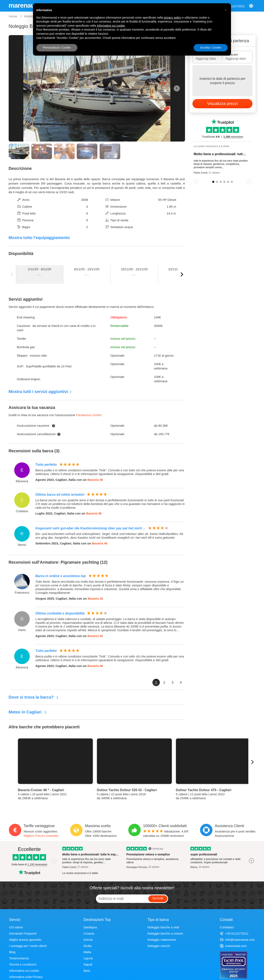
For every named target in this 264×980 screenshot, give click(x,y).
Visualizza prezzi (222, 104)
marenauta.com (233, 946)
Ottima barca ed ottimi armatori (60, 495)
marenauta (25, 5)
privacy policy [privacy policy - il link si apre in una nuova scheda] (173, 18)
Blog (12, 952)
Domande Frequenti (23, 933)
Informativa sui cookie (24, 971)
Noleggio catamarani (162, 940)
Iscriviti (158, 898)
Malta (87, 952)
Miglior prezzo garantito (25, 940)
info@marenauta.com (237, 940)
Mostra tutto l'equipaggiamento (39, 238)
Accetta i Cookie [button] (211, 48)
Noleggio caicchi (159, 946)
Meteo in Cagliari (28, 712)
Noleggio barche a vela (163, 927)
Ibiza (87, 971)
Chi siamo (16, 927)
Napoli (88, 964)
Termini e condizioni (23, 964)
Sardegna (90, 927)
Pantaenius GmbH (89, 415)
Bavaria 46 (95, 480)
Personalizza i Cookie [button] (57, 48)
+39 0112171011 (234, 933)
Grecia (88, 940)
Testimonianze (19, 958)
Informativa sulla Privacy (26, 977)
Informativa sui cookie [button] (111, 26)
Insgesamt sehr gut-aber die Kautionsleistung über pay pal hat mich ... (91, 528)
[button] (226, 10)
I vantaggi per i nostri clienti (28, 946)
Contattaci (227, 927)
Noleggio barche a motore (165, 933)
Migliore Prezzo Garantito (41, 836)
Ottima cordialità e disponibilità (60, 613)
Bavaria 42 (95, 598)
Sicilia (88, 946)
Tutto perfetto (46, 465)
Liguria (88, 958)
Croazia (89, 933)
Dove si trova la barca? (34, 697)
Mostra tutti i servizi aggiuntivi (40, 392)
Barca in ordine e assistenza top (61, 576)
